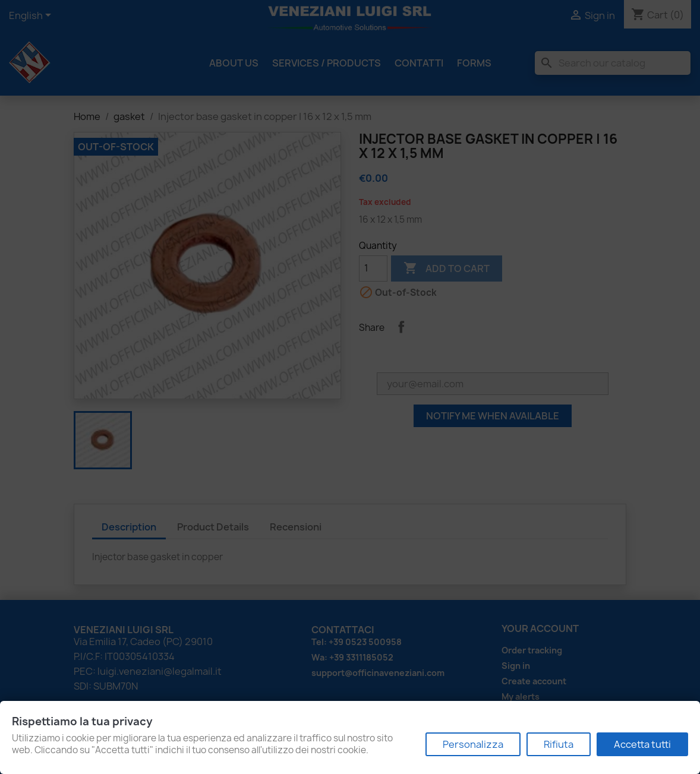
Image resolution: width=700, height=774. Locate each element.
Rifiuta (559, 744)
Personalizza (473, 744)
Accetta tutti (642, 744)
